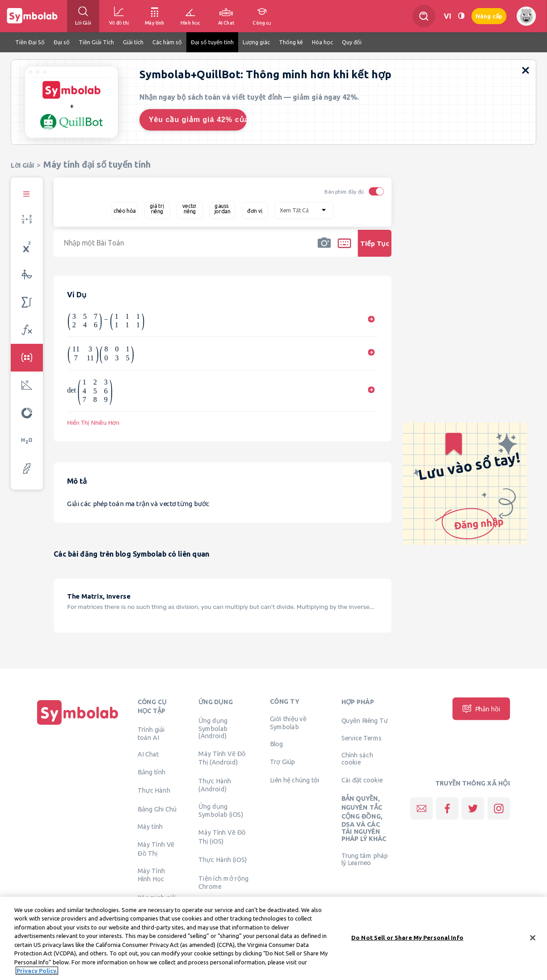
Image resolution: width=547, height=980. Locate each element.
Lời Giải (22, 165)
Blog (277, 743)
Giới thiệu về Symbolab (288, 722)
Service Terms (362, 738)
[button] (324, 249)
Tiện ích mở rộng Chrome (223, 882)
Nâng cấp (489, 16)
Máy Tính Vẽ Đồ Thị (156, 849)
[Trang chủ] (78, 725)
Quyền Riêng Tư (365, 720)
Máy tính (150, 827)
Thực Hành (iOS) (223, 859)
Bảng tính (151, 772)
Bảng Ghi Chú (157, 809)
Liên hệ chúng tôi (295, 780)
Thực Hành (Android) (215, 785)
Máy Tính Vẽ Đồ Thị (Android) (222, 758)
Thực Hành (154, 790)
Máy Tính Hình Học (151, 875)
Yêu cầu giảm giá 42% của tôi (198, 120)
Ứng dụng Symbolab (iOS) (221, 811)
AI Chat (148, 754)
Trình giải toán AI (151, 733)
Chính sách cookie (357, 758)
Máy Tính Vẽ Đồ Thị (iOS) (222, 836)
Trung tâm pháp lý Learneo (365, 859)
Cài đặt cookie (362, 780)
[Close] (533, 938)
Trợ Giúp (283, 761)
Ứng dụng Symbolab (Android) (213, 728)
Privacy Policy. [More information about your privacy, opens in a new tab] (37, 971)
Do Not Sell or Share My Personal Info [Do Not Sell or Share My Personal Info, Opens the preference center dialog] (407, 938)
